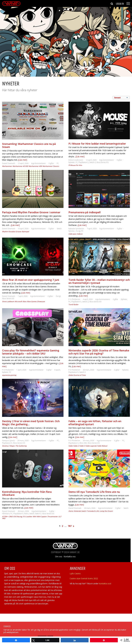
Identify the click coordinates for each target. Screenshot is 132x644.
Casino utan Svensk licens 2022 (84, 578)
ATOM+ (5, 516)
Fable (71, 446)
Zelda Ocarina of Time (77, 375)
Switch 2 (93, 162)
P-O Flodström (74, 299)
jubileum (11, 301)
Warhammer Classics (51, 166)
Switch (59, 229)
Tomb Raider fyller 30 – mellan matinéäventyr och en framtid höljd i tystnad (99, 281)
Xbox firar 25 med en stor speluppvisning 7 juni (31, 280)
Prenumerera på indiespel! (85, 212)
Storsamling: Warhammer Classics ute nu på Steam (29, 145)
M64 (34, 516)
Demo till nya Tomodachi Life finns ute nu (94, 492)
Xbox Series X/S (102, 162)
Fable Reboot (102, 446)
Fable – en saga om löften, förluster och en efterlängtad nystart (95, 423)
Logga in (120, 4)
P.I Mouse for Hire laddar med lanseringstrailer (97, 144)
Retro (26, 514)
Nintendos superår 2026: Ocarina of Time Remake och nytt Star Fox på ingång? (99, 352)
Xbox (24, 301)
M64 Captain (42, 516)
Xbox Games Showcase (36, 301)
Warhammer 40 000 (20, 166)
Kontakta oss (70, 557)
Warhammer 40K (35, 166)
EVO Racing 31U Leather (23, 516)
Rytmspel (25, 232)
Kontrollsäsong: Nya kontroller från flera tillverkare (27, 493)
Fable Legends (91, 446)
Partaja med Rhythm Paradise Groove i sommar (31, 212)
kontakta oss (105, 583)
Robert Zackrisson (76, 160)
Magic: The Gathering (18, 446)
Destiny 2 (6, 446)
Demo (71, 511)
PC (58, 163)
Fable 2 (76, 446)
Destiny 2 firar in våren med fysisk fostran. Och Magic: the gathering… (31, 423)
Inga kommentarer (38, 163)
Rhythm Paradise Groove (12, 232)
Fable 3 (82, 446)
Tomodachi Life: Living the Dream (100, 511)
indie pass (72, 234)
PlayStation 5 (84, 162)
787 (70, 526)
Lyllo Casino (75, 573)
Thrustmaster (52, 516)
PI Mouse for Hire (75, 165)
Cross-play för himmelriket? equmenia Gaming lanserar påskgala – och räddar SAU (31, 352)
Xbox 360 (83, 443)
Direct (4, 301)
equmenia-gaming (9, 375)
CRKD (11, 516)
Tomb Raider (73, 305)
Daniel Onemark (8, 163)
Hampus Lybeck (8, 441)
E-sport (57, 370)
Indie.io (80, 234)
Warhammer (7, 166)
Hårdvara (6, 514)
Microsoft (18, 301)
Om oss (59, 557)
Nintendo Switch (80, 511)
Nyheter (72, 162)
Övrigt (78, 231)
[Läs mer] (23, 160)
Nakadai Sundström (76, 229)
